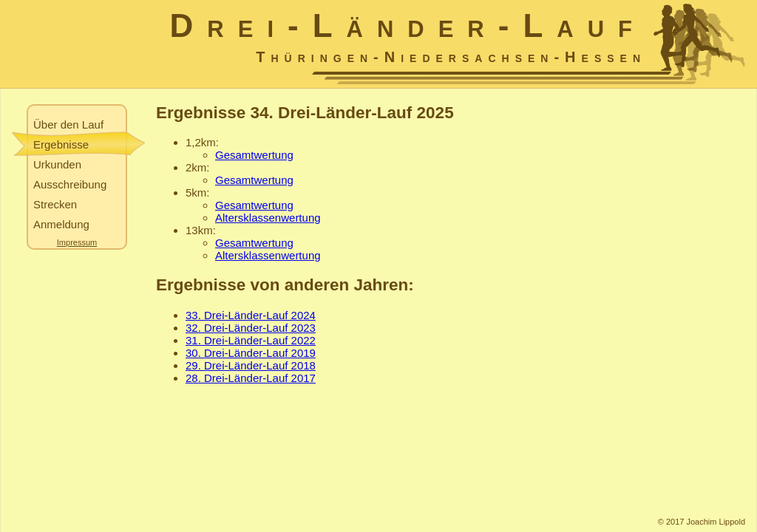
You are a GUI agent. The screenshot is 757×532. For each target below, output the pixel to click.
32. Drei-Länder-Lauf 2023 (251, 328)
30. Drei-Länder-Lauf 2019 (251, 353)
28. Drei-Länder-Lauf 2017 (251, 378)
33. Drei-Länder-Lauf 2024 (251, 315)
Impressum (77, 242)
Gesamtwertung (254, 155)
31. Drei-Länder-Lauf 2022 (251, 340)
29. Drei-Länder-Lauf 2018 (251, 365)
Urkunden (57, 164)
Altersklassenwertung (268, 218)
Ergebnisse (61, 144)
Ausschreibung (70, 184)
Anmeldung (61, 224)
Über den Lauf (68, 125)
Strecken (55, 204)
